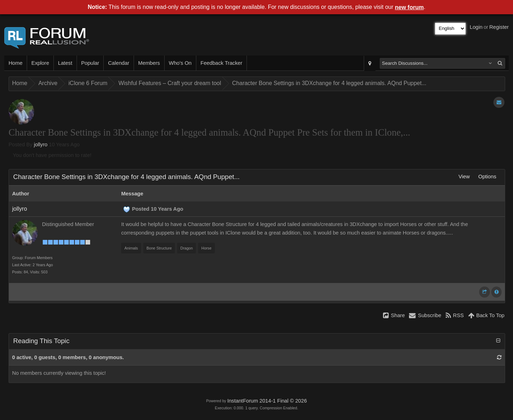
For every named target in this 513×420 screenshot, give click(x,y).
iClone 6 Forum (88, 83)
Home (15, 63)
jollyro (41, 145)
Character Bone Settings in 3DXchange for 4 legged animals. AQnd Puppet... (329, 83)
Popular (90, 63)
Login (476, 27)
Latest (65, 63)
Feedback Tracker (221, 63)
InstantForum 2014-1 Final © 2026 (267, 401)
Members (149, 63)
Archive (48, 83)
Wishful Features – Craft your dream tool (170, 83)
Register (499, 27)
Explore (40, 63)
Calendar (118, 63)
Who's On (180, 63)
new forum (410, 7)
